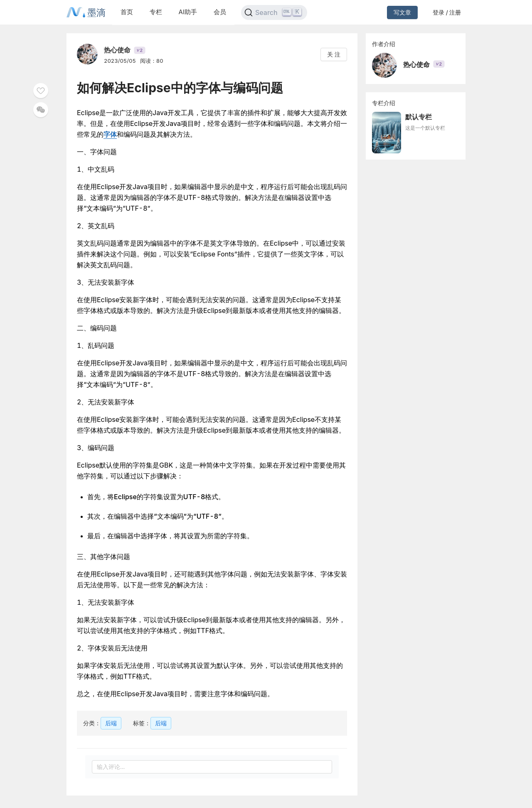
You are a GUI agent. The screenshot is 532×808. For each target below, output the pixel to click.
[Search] (274, 12)
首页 (127, 12)
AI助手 (188, 12)
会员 (220, 12)
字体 (110, 134)
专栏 (156, 12)
